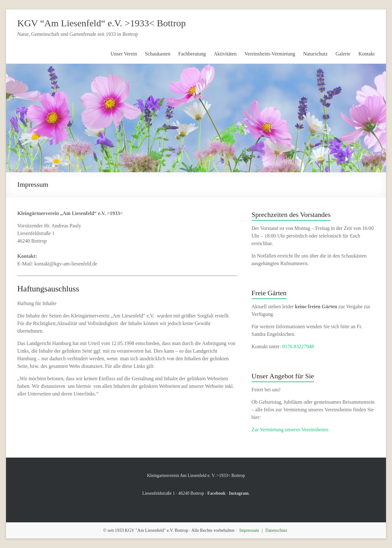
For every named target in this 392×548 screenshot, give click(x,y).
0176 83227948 (298, 346)
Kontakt (367, 54)
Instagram (239, 493)
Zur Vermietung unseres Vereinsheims (290, 430)
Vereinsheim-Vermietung (270, 54)
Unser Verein (124, 54)
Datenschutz (276, 530)
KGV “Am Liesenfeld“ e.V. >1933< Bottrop (102, 23)
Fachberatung (192, 54)
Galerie (343, 54)
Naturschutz (315, 54)
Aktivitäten (225, 54)
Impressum (249, 530)
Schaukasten (158, 54)
